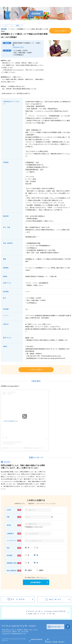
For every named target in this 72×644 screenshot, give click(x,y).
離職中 (41, 570)
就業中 (30, 570)
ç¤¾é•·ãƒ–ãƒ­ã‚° (56, 627)
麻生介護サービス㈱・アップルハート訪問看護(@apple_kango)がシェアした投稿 (25, 448)
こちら (45, 578)
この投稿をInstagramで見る (10, 421)
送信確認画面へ (36, 582)
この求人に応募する (60, 31)
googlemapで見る (18, 47)
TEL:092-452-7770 (7, 634)
